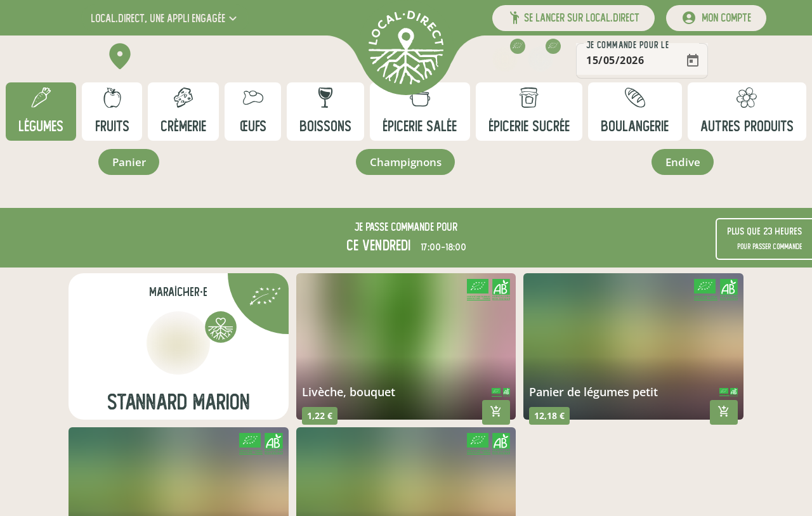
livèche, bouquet (349, 394)
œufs (253, 126)
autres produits (747, 126)
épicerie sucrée (529, 126)
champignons (405, 163)
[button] (165, 18)
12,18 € (549, 417)
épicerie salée (420, 126)
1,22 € (320, 417)
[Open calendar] (751, 61)
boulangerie (635, 126)
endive (683, 163)
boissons (325, 126)
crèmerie (183, 126)
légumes (41, 126)
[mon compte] (716, 18)
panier (128, 163)
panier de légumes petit (593, 394)
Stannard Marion (179, 404)
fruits (112, 126)
